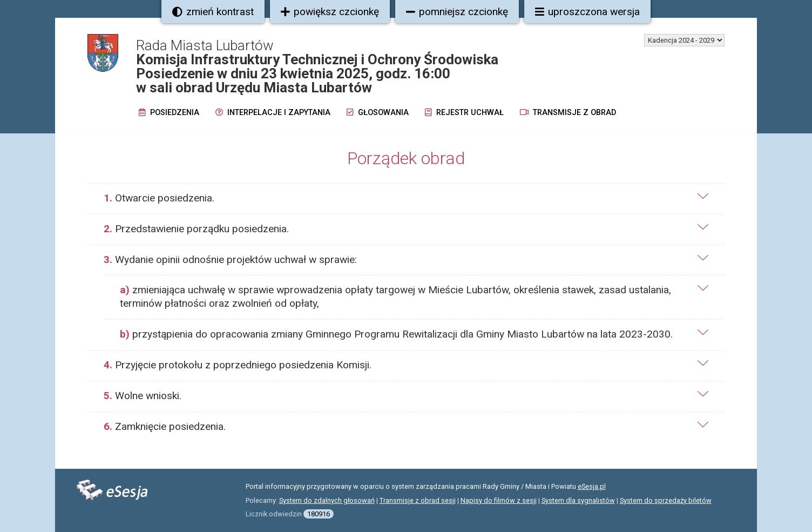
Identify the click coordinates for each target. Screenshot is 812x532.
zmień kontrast (213, 12)
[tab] (406, 198)
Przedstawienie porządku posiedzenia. (196, 229)
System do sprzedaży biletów (666, 500)
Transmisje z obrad (568, 113)
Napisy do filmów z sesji (499, 500)
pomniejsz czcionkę (457, 12)
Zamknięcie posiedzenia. (165, 426)
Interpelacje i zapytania (273, 113)
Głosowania (378, 113)
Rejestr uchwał (464, 113)
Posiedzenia (169, 113)
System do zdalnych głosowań (327, 500)
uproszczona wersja (587, 12)
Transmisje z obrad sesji (418, 500)
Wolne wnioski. (143, 396)
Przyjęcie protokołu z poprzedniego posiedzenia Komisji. (238, 365)
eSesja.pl (592, 486)
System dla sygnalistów (578, 500)
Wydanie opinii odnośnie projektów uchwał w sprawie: (230, 260)
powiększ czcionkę (330, 12)
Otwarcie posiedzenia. (159, 198)
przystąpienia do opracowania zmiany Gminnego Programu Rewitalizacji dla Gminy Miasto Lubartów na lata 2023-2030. (396, 334)
